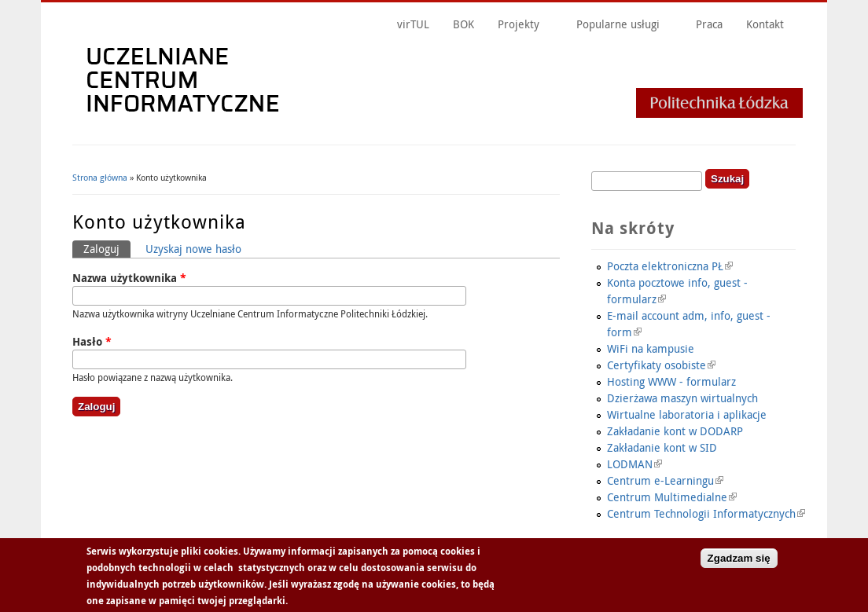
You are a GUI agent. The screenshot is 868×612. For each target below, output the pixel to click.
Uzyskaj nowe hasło (193, 249)
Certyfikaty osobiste (661, 365)
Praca (709, 24)
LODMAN (634, 464)
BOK (463, 24)
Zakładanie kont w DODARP (675, 431)
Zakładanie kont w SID (662, 447)
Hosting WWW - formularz (671, 381)
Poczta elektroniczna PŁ (670, 266)
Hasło (92, 341)
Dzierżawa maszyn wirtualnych (682, 398)
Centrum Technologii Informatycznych (706, 513)
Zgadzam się (739, 559)
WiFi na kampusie (651, 348)
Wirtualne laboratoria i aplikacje (687, 414)
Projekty (519, 24)
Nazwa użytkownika (129, 278)
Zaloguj (107, 248)
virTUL (413, 24)
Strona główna (100, 177)
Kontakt (765, 24)
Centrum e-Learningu (665, 480)
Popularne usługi (618, 24)
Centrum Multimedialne (672, 497)
